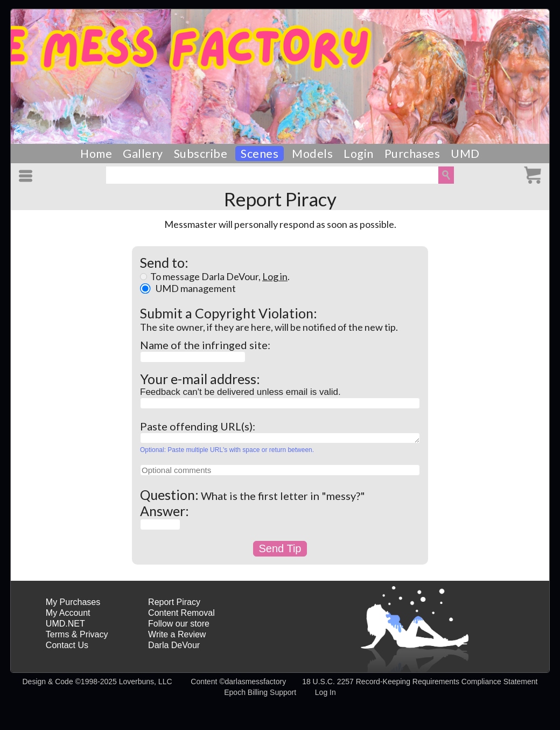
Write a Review (177, 634)
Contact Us (67, 645)
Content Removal (181, 613)
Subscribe (201, 154)
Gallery (143, 154)
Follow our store (179, 624)
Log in (275, 276)
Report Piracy (174, 602)
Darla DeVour (174, 645)
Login (359, 154)
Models (312, 154)
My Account (68, 613)
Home (96, 154)
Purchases (412, 154)
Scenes (260, 154)
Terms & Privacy (77, 634)
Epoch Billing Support (260, 692)
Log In (325, 692)
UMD (465, 154)
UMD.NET (65, 624)
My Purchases (73, 602)
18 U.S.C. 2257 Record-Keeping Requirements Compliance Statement (420, 682)
